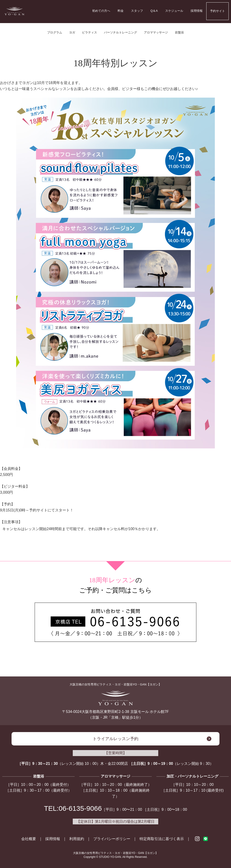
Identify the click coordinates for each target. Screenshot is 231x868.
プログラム (55, 32)
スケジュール (174, 11)
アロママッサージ (156, 32)
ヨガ (72, 32)
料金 (121, 11)
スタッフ (137, 11)
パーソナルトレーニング (120, 32)
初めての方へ (101, 11)
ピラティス (90, 32)
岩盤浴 (179, 32)
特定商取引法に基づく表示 (162, 839)
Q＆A (154, 11)
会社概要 (29, 839)
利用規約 (77, 839)
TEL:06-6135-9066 (73, 808)
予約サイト (217, 11)
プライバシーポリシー (112, 839)
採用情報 (197, 11)
